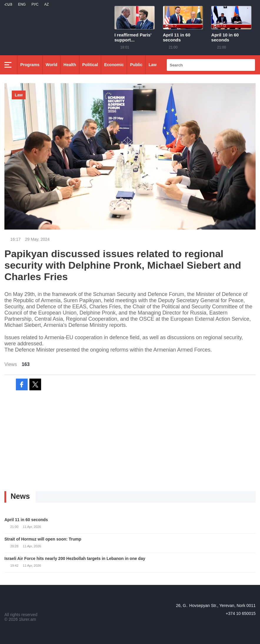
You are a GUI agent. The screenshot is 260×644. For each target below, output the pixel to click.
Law (152, 65)
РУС (35, 4)
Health (70, 65)
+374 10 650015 (241, 613)
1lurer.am (27, 619)
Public (136, 65)
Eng (22, 4)
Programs (30, 65)
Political (90, 65)
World (51, 65)
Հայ (8, 4)
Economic (114, 65)
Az (46, 4)
